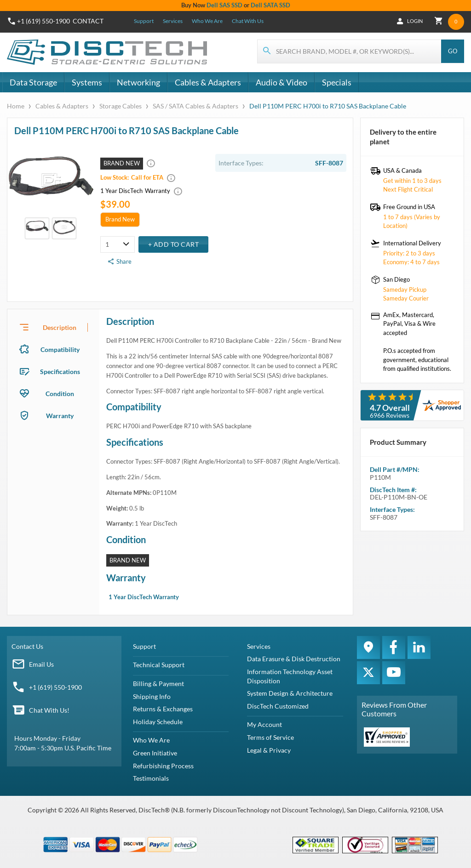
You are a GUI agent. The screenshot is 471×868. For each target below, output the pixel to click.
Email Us (41, 664)
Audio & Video (281, 82)
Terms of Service (270, 737)
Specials (337, 82)
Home (16, 106)
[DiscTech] (108, 52)
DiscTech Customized (278, 706)
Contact (88, 21)
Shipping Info (152, 696)
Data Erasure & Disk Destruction (294, 659)
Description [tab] (60, 327)
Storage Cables (121, 106)
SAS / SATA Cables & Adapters (195, 106)
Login (413, 21)
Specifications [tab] (60, 372)
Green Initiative (155, 753)
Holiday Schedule (158, 722)
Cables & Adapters (208, 82)
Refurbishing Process (163, 766)
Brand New (120, 219)
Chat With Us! (49, 710)
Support (144, 21)
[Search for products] (350, 51)
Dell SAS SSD (224, 5)
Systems (87, 82)
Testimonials (151, 778)
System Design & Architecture (290, 693)
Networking (138, 82)
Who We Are (207, 21)
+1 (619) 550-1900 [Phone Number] (43, 21)
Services (173, 21)
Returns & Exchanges (163, 709)
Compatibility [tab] (60, 349)
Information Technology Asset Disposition (290, 676)
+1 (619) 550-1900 (55, 687)
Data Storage (33, 82)
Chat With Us (248, 21)
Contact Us (27, 646)
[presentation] (53, 327)
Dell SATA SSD (270, 5)
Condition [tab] (60, 394)
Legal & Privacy (269, 750)
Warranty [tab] (60, 416)
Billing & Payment (158, 684)
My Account (264, 724)
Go (453, 51)
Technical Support (159, 665)
